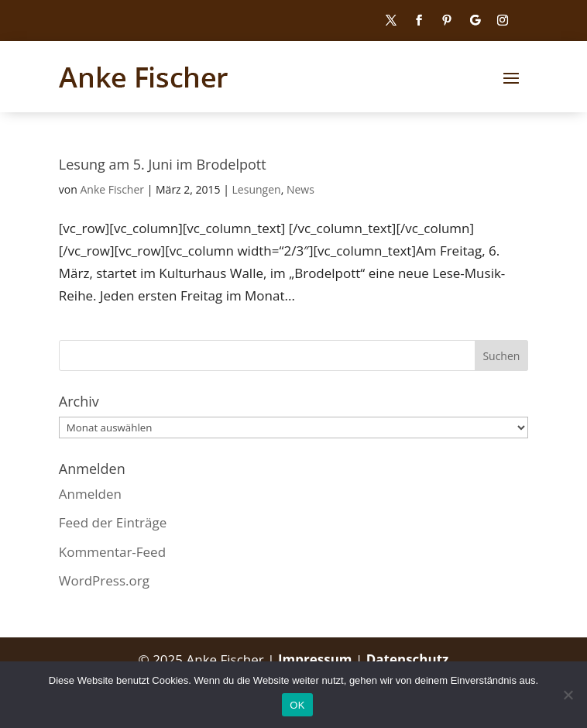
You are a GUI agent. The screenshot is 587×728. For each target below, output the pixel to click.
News (300, 189)
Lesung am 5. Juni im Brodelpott (163, 164)
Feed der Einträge (113, 522)
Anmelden (90, 494)
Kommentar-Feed (112, 552)
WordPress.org (104, 580)
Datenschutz (408, 659)
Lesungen (257, 189)
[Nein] (568, 695)
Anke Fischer (112, 189)
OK (297, 705)
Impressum (317, 659)
